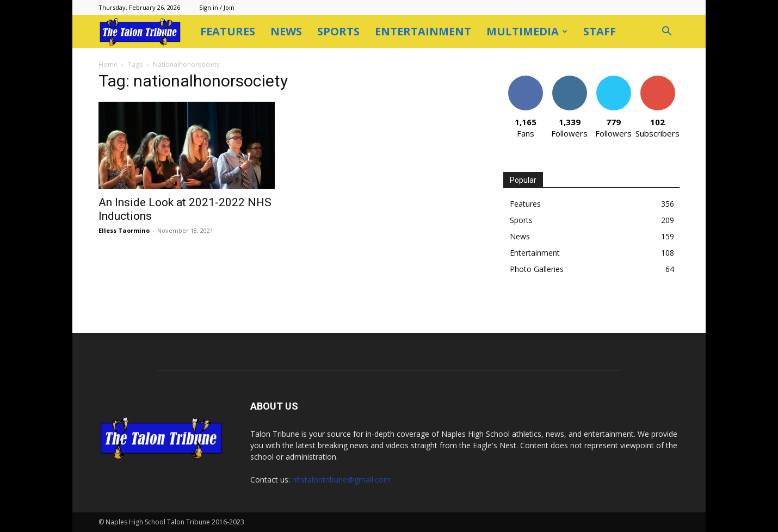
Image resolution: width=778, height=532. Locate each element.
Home (108, 64)
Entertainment (423, 31)
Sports (338, 31)
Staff (600, 31)
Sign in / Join (217, 7)
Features (228, 31)
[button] (666, 32)
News (286, 31)
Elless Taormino (124, 230)
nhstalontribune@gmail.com (341, 480)
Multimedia (527, 31)
